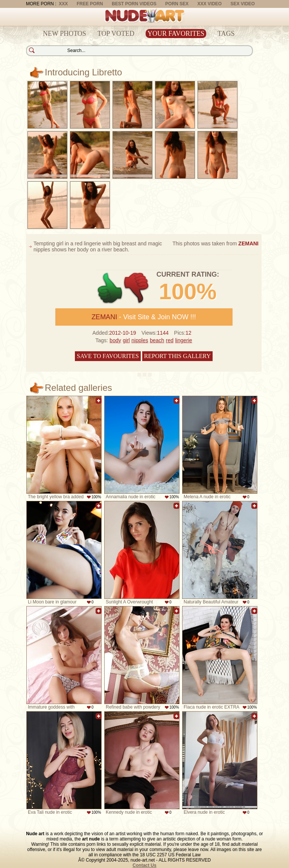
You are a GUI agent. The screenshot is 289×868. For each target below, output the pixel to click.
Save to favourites (108, 356)
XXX (63, 4)
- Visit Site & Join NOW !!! (144, 317)
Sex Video (243, 4)
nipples (140, 340)
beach (157, 340)
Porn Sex (177, 4)
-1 (137, 288)
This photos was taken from (215, 243)
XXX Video (209, 4)
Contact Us (144, 865)
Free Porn (90, 4)
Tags (226, 34)
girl (126, 340)
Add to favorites (99, 401)
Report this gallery (177, 356)
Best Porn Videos (134, 4)
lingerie (183, 340)
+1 (110, 288)
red (170, 340)
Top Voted (116, 34)
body (115, 340)
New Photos (65, 34)
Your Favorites (176, 34)
